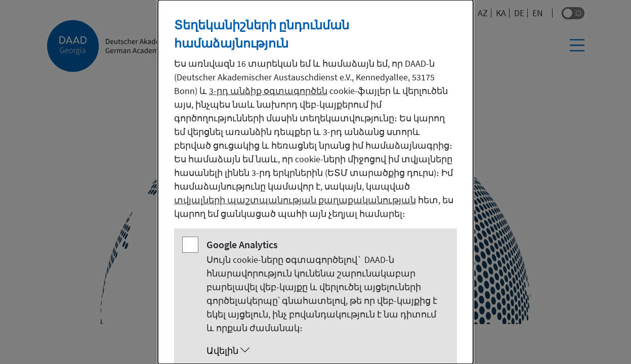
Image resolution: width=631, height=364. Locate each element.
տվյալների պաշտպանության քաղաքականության (295, 200)
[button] (326, 351)
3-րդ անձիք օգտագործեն (268, 91)
